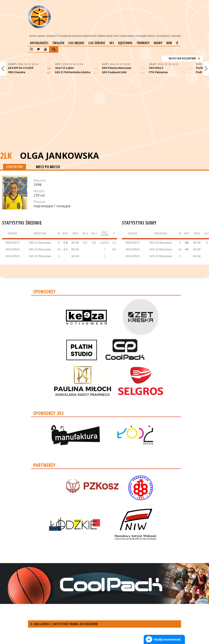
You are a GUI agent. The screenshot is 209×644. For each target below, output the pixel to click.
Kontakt (176, 36)
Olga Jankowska (59, 155)
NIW (169, 43)
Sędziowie (125, 43)
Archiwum (163, 36)
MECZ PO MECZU (48, 167)
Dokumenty (127, 36)
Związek (58, 43)
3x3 (111, 43)
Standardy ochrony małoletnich (78, 36)
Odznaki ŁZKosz (146, 36)
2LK (6, 155)
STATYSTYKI (14, 167)
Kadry (158, 43)
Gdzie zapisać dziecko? (43, 36)
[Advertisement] (104, 119)
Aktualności (39, 43)
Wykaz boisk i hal (108, 36)
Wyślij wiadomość (167, 639)
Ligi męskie (76, 43)
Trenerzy (143, 43)
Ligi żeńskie (97, 43)
